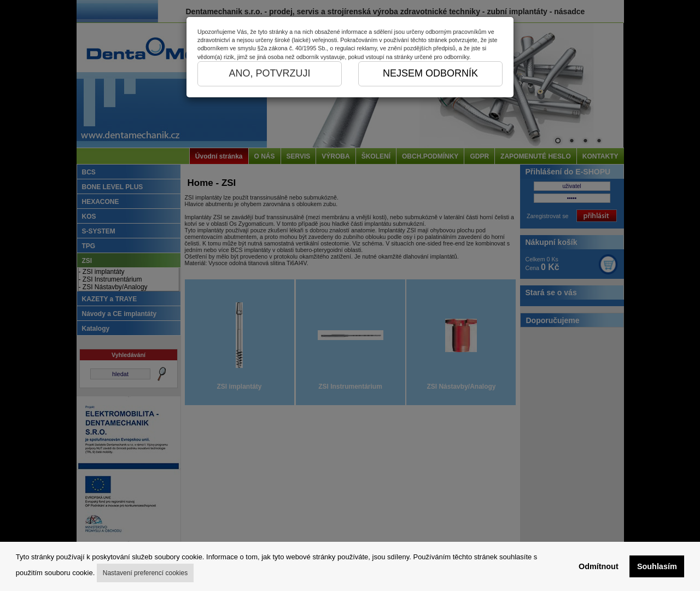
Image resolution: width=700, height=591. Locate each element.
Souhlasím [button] (657, 566)
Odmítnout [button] (599, 566)
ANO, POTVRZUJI (269, 73)
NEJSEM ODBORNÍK (430, 73)
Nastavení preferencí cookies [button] (145, 573)
